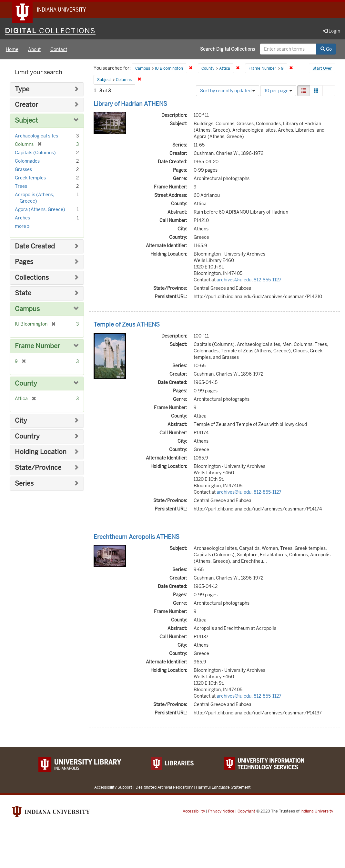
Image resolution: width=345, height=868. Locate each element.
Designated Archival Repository (164, 787)
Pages (24, 262)
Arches (22, 218)
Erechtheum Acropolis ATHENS (137, 537)
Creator (26, 105)
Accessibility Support (113, 787)
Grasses (23, 170)
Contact (59, 50)
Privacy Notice (221, 812)
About (34, 50)
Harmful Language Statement (223, 787)
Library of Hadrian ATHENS (130, 104)
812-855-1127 (268, 280)
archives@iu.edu (234, 280)
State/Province (38, 468)
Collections (32, 278)
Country (27, 437)
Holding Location (41, 453)
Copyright (246, 812)
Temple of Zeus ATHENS (127, 325)
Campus (27, 309)
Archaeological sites (36, 136)
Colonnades (27, 161)
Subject (26, 121)
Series (24, 484)
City (21, 421)
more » (22, 227)
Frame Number (37, 346)
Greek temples (30, 178)
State (23, 293)
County (26, 384)
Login (332, 31)
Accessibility (194, 812)
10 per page (278, 91)
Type (22, 90)
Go (326, 49)
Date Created (35, 247)
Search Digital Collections (228, 49)
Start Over (322, 69)
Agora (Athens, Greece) (40, 210)
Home (12, 50)
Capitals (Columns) (35, 153)
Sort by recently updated (228, 91)
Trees (21, 187)
